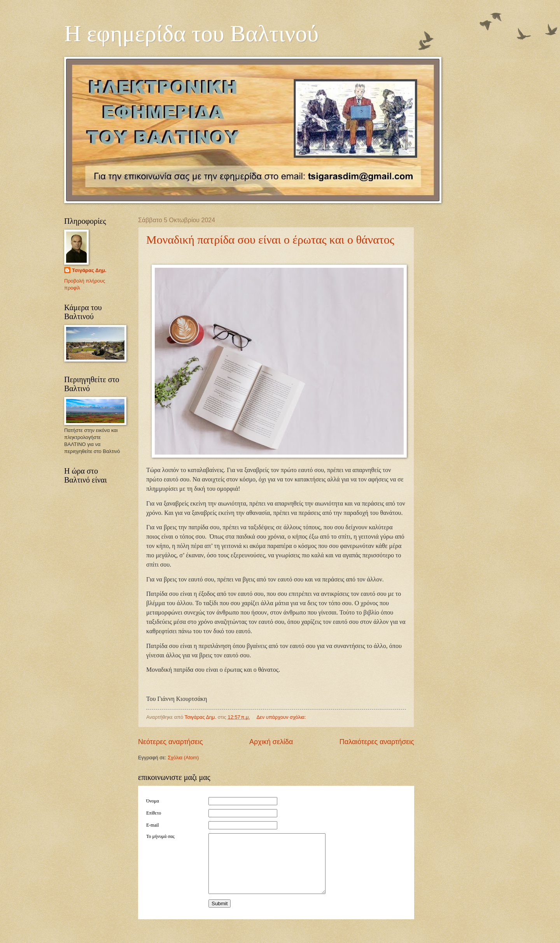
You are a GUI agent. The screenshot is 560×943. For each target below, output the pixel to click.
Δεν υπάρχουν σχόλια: (282, 717)
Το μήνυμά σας (160, 836)
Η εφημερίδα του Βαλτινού (191, 33)
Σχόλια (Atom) (183, 758)
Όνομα (153, 801)
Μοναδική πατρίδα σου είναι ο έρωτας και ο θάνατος (270, 240)
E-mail (153, 825)
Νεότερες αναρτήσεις (171, 742)
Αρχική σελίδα (271, 742)
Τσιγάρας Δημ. (89, 270)
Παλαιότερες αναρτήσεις (377, 742)
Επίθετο (154, 813)
